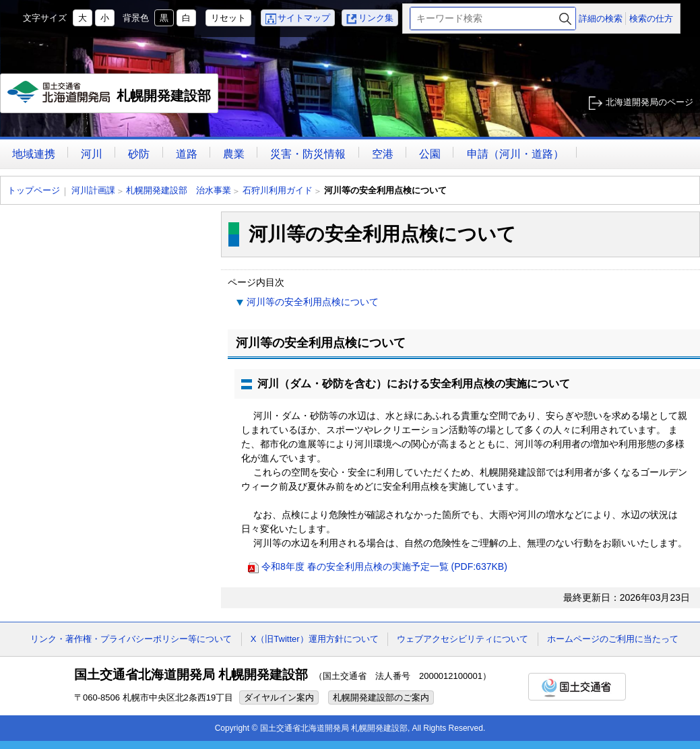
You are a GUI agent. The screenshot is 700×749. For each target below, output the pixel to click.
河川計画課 (93, 190)
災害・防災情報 (308, 154)
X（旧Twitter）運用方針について (315, 639)
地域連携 (34, 154)
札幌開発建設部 (109, 97)
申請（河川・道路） (515, 154)
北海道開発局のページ (649, 102)
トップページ (34, 190)
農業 (234, 154)
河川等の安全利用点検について (313, 302)
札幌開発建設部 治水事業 (179, 190)
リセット (228, 18)
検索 (565, 19)
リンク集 (376, 18)
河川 (92, 154)
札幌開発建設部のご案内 (381, 697)
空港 (383, 154)
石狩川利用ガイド (278, 190)
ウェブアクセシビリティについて (463, 639)
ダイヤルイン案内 (279, 697)
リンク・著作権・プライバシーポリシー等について (131, 639)
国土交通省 (577, 687)
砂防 (139, 154)
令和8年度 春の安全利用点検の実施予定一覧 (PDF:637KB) (384, 566)
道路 (187, 154)
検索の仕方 (651, 19)
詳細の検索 (601, 19)
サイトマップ (304, 18)
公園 (430, 154)
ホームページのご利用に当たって (613, 639)
